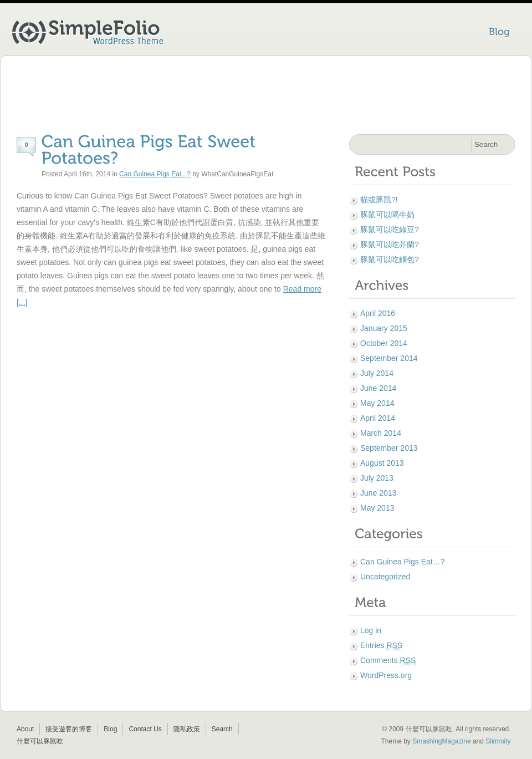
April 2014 (378, 418)
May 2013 (377, 508)
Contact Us (145, 729)
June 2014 (378, 388)
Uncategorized (385, 577)
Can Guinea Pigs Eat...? (155, 174)
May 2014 (377, 403)
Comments (388, 661)
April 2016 (378, 313)
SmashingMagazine (441, 741)
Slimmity (498, 741)
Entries (381, 646)
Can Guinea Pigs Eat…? (403, 562)
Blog (110, 729)
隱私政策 (187, 729)
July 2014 (377, 373)
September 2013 (389, 448)
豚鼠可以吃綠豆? (390, 230)
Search (222, 729)
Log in (371, 630)
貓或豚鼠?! (379, 200)
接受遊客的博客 (69, 729)
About (25, 729)
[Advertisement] (266, 97)
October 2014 (384, 343)
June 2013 (378, 493)
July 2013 (377, 478)
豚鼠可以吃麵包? (390, 259)
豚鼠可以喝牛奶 (387, 215)
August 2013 (382, 463)
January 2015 (384, 328)
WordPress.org (386, 675)
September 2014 (389, 358)
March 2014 (381, 433)
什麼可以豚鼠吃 (40, 741)
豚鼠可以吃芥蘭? (390, 244)
